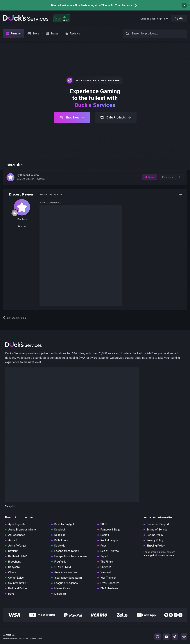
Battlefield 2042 (18, 556)
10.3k (22, 227)
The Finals (107, 562)
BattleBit (13, 551)
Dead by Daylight (64, 524)
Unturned (106, 567)
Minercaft (60, 594)
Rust (103, 546)
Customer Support (158, 524)
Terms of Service (157, 530)
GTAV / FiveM (63, 567)
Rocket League (110, 540)
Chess (12, 572)
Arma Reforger (17, 546)
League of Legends (66, 583)
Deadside (60, 535)
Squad (104, 556)
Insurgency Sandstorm (68, 578)
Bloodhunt (14, 562)
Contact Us (9, 635)
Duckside (60, 546)
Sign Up (179, 18)
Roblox (105, 535)
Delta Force (61, 540)
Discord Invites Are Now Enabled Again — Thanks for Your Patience (92, 5)
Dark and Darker (18, 588)
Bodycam (14, 567)
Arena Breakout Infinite (22, 530)
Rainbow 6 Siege (110, 530)
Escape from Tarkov (67, 551)
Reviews (40, 179)
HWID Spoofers (110, 583)
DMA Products (116, 117)
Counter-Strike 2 (18, 583)
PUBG (104, 524)
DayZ (11, 594)
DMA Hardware (110, 588)
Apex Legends (17, 524)
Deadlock (60, 530)
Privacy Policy (155, 540)
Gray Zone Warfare (66, 572)
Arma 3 (13, 540)
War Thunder (108, 578)
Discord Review (29, 175)
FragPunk (60, 562)
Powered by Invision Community (23, 639)
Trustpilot (10, 506)
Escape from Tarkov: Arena (71, 556)
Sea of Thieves (110, 551)
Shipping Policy (156, 546)
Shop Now (72, 117)
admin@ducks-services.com (159, 555)
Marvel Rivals (62, 588)
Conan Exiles (16, 578)
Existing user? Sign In (154, 19)
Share (150, 177)
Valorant (106, 572)
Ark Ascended (17, 535)
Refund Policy (155, 535)
